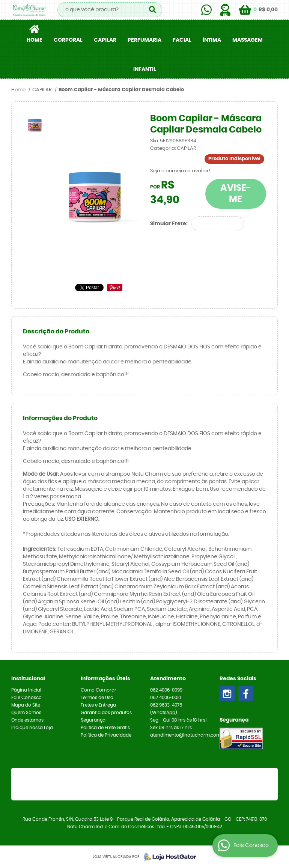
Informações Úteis (105, 679)
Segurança (93, 720)
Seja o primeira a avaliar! (180, 171)
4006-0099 (166, 690)
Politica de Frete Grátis (105, 728)
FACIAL (182, 40)
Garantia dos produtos (106, 713)
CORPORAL (68, 40)
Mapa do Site (26, 705)
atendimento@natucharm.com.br (188, 735)
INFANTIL (145, 69)
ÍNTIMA (212, 40)
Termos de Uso (97, 698)
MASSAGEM (248, 40)
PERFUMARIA (144, 40)
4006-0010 (166, 698)
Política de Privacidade (106, 735)
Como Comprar (99, 690)
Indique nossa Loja (32, 728)
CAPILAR (105, 40)
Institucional (28, 679)
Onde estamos (27, 720)
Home (35, 40)
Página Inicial (26, 690)
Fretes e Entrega (98, 705)
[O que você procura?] (153, 10)
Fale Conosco (26, 698)
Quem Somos (26, 713)
